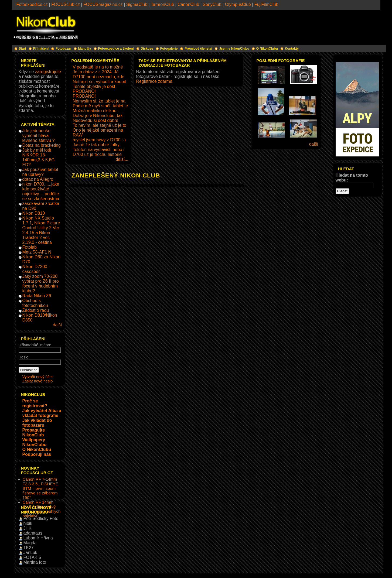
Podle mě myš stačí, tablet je (100, 106)
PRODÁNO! (84, 91)
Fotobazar (63, 49)
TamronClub (162, 4)
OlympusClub (238, 4)
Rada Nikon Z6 (37, 296)
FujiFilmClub (266, 4)
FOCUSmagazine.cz (103, 4)
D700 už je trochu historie (97, 154)
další (57, 325)
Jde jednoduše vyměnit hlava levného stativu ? (39, 136)
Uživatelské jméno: (35, 345)
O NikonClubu (267, 49)
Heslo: (24, 357)
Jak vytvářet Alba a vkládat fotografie (42, 413)
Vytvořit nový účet (38, 377)
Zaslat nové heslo (38, 381)
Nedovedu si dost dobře (96, 120)
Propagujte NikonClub (34, 432)
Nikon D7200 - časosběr (36, 269)
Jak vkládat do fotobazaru (37, 423)
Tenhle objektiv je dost (94, 86)
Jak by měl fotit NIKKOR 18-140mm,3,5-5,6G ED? (39, 157)
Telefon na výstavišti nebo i (99, 150)
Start (23, 49)
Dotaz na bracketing (42, 145)
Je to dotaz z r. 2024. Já (96, 72)
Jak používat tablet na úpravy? (40, 172)
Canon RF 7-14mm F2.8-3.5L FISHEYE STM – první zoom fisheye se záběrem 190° (40, 488)
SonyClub (212, 4)
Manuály (85, 49)
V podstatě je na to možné (98, 67)
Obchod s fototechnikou (35, 303)
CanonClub (188, 4)
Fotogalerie (169, 49)
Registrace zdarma (154, 81)
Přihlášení (41, 49)
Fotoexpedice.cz (32, 4)
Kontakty (292, 49)
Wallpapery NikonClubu (35, 442)
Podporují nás (37, 454)
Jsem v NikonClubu (234, 49)
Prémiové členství (198, 49)
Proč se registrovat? (35, 403)
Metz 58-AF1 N (37, 252)
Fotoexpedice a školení (116, 49)
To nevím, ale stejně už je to (100, 125)
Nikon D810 (34, 213)
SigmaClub (137, 4)
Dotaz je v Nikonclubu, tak (98, 116)
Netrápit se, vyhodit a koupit (99, 82)
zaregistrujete (48, 72)
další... (122, 159)
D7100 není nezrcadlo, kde (99, 77)
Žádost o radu (36, 310)
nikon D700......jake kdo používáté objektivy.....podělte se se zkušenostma (41, 191)
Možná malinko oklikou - (96, 111)
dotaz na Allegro (38, 179)
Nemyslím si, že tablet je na (99, 101)
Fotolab (30, 247)
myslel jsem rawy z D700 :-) (99, 140)
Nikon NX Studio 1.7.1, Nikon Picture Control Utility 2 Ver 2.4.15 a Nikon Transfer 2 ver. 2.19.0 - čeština (41, 230)
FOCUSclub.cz (66, 4)
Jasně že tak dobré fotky (96, 145)
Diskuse (147, 49)
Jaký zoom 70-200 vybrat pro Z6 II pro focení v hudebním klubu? (41, 284)
